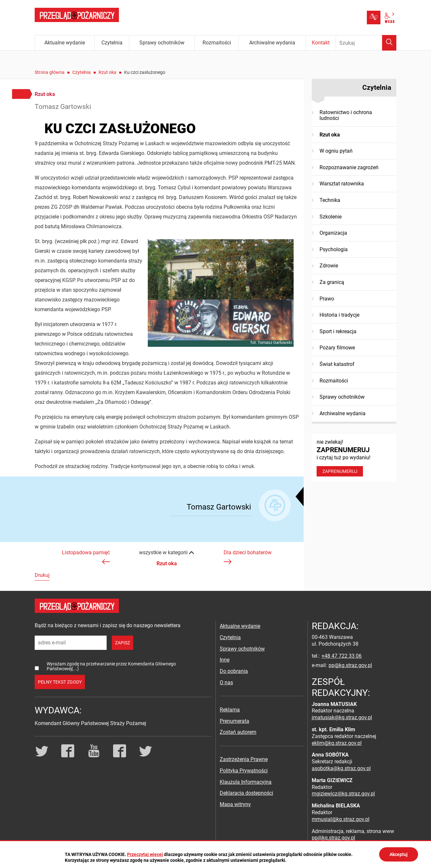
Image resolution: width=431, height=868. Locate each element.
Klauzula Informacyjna (246, 782)
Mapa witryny (235, 804)
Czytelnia (82, 72)
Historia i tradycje (339, 315)
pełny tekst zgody (60, 682)
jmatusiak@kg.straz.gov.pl (342, 717)
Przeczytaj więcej (145, 854)
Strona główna (50, 72)
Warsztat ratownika (342, 184)
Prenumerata (234, 721)
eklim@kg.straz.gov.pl (337, 743)
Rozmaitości (334, 381)
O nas (226, 682)
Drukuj (42, 575)
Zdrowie (329, 266)
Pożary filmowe (337, 348)
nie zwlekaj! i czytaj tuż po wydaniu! (354, 458)
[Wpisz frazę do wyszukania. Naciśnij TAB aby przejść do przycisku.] (366, 43)
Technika (330, 200)
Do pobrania (234, 671)
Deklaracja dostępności (246, 793)
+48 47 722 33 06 (342, 656)
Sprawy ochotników (342, 397)
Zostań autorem (238, 732)
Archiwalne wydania (343, 413)
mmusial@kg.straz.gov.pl (341, 819)
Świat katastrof (337, 364)
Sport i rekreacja (338, 331)
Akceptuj (399, 854)
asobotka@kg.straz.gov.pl (341, 768)
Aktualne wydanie (240, 626)
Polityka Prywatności (244, 771)
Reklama (230, 710)
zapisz (122, 643)
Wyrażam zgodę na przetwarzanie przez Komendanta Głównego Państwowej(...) (111, 666)
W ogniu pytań (336, 151)
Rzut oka (107, 72)
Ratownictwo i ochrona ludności (346, 115)
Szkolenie (331, 217)
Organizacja (333, 233)
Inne (225, 660)
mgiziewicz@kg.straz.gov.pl (343, 794)
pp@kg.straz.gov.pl (350, 665)
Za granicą (332, 282)
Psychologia (334, 249)
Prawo (327, 299)
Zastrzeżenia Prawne (244, 759)
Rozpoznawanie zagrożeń (349, 167)
